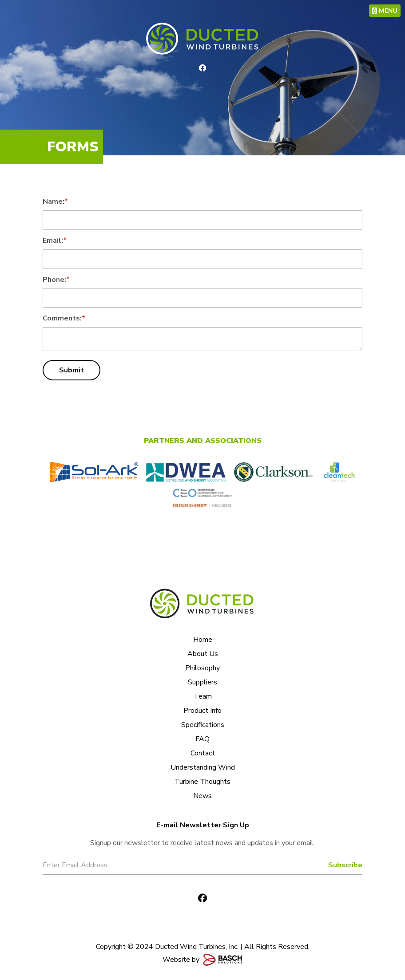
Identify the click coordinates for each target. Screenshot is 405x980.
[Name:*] (202, 220)
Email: (55, 241)
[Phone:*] (202, 298)
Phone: (56, 280)
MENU (385, 10)
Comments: (64, 318)
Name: (55, 202)
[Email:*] (202, 259)
